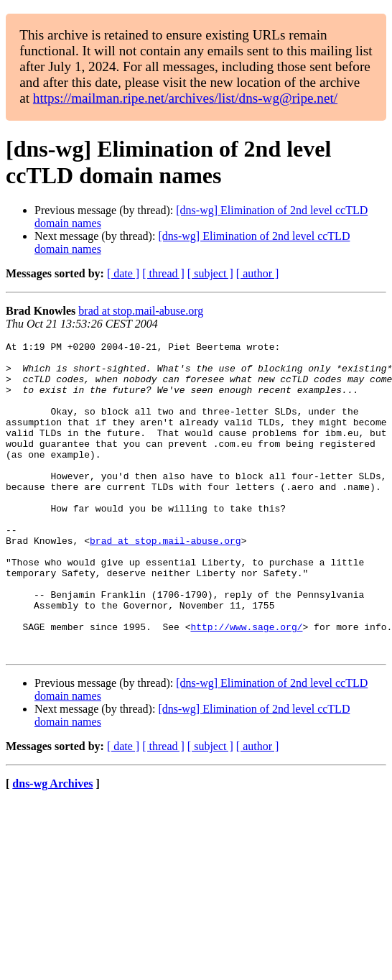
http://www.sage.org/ (246, 685)
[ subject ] (210, 273)
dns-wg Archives (52, 846)
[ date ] (123, 273)
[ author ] (258, 273)
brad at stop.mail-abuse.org (141, 311)
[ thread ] (163, 273)
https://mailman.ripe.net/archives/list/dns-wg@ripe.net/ (185, 98)
